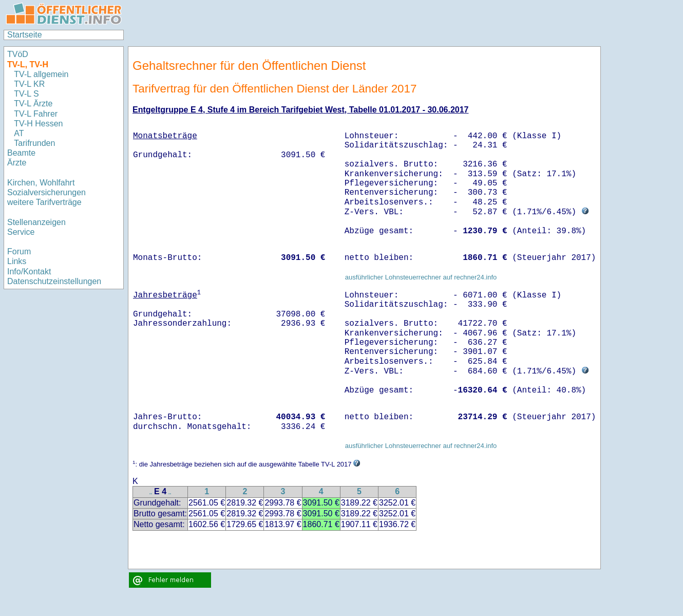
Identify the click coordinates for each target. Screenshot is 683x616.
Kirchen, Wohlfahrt (41, 183)
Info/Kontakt (29, 272)
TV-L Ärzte (33, 104)
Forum (19, 251)
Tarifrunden (36, 143)
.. (151, 492)
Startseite (25, 35)
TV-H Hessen (38, 124)
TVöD (18, 54)
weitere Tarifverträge (44, 202)
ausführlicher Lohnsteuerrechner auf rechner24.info (421, 277)
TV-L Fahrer (36, 114)
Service (21, 232)
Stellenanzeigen (36, 222)
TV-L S (26, 94)
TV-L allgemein (41, 74)
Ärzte (17, 163)
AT (19, 133)
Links (17, 261)
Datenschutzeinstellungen (54, 281)
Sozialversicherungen (46, 192)
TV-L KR (30, 84)
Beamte (21, 153)
